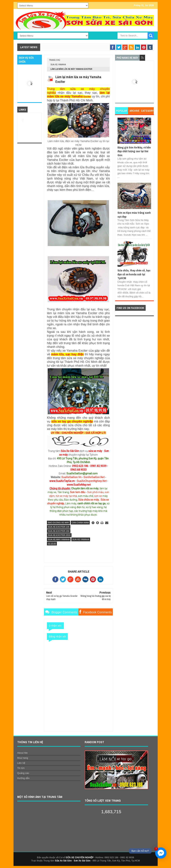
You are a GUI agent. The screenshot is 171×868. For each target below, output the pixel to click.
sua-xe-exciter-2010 (59, 535)
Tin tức (21, 768)
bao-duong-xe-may (58, 523)
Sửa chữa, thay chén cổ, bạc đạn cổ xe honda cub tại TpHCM (134, 274)
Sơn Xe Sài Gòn (82, 861)
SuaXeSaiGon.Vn (71, 477)
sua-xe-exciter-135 (59, 527)
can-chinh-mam (80, 523)
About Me (23, 753)
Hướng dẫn (23, 778)
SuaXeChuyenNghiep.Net (92, 481)
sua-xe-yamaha (58, 65)
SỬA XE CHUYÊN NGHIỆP (80, 858)
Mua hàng (23, 758)
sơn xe (98, 496)
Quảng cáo (23, 773)
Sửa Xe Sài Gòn (63, 861)
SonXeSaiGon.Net (94, 477)
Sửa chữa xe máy (89, 500)
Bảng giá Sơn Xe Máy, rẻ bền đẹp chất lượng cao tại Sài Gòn (134, 151)
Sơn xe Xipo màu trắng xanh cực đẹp (134, 215)
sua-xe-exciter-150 (59, 531)
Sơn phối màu (95, 492)
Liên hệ (21, 763)
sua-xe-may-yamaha (59, 539)
